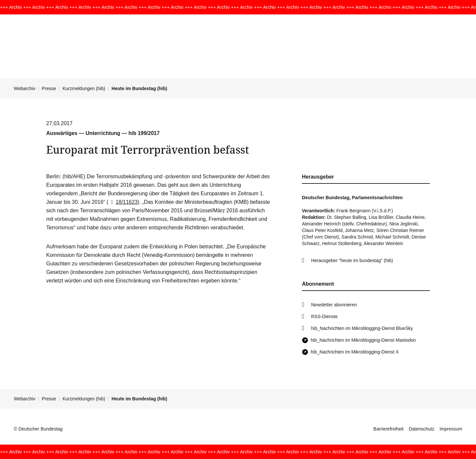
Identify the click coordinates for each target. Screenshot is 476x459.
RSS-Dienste (324, 316)
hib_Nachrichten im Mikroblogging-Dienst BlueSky (362, 328)
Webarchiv (25, 88)
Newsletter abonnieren (334, 305)
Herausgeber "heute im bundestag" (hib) (352, 260)
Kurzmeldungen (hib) (84, 88)
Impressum (451, 429)
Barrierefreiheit (388, 429)
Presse (49, 88)
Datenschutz (422, 429)
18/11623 (123, 202)
